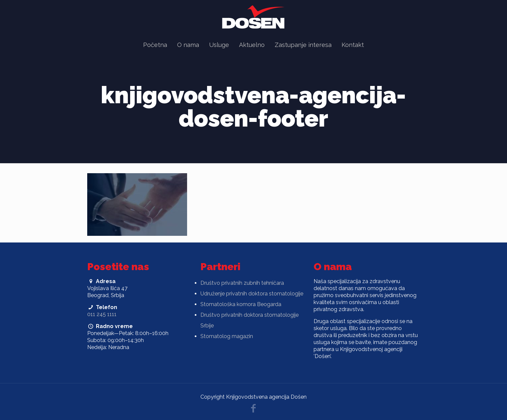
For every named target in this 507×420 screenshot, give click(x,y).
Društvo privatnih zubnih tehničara (242, 283)
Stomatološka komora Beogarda (241, 304)
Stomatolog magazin (227, 336)
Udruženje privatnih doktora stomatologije (252, 294)
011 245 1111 (102, 314)
